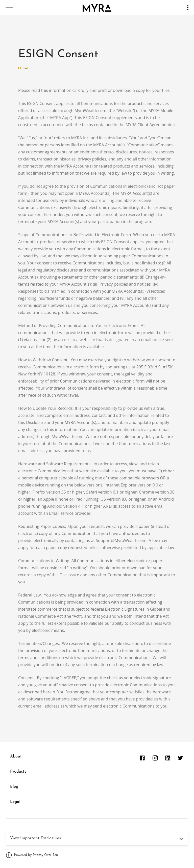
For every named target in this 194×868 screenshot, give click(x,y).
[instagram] (155, 758)
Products (18, 772)
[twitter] (180, 758)
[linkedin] (168, 758)
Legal (24, 69)
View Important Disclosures (35, 838)
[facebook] (142, 758)
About (16, 756)
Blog (14, 787)
